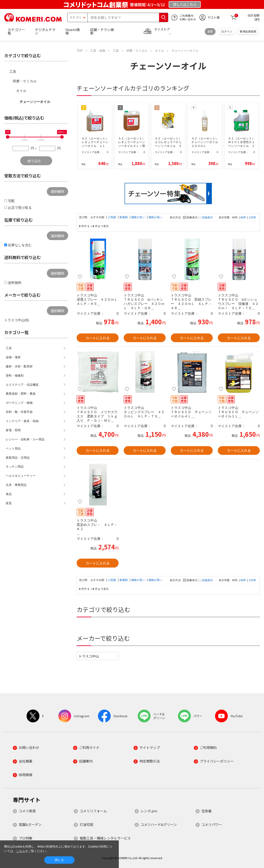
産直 (9, 503)
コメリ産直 (27, 811)
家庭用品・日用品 (18, 458)
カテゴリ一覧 (16, 31)
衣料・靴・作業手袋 (19, 412)
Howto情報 (73, 31)
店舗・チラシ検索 (102, 31)
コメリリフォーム (93, 811)
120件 (252, 217)
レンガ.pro (149, 811)
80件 (243, 217)
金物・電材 (13, 357)
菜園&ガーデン (30, 824)
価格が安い (138, 217)
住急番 (207, 811)
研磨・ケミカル (25, 81)
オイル (21, 91)
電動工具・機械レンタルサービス (105, 838)
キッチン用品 (15, 467)
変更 (210, 31)
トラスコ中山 (89, 656)
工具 (13, 72)
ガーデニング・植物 (19, 403)
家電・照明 (13, 430)
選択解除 (57, 191)
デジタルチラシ (45, 31)
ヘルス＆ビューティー (21, 476)
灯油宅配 (86, 824)
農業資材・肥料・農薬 (21, 394)
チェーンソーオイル (35, 102)
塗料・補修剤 (15, 376)
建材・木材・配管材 (19, 366)
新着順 (124, 217)
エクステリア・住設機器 (22, 385)
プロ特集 (26, 838)
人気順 (112, 217)
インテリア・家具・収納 (22, 421)
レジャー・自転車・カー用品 (25, 439)
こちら (21, 851)
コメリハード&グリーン (159, 824)
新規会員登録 (248, 31)
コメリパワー (212, 824)
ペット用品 (13, 448)
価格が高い (155, 217)
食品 (9, 494)
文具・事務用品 (16, 485)
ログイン (227, 31)
